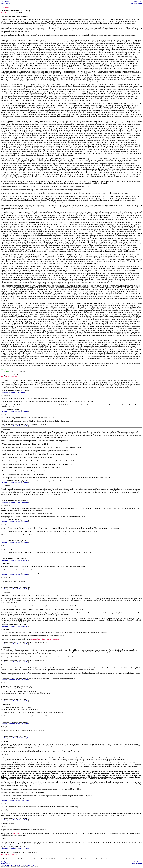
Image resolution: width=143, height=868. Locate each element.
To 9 (19, 589)
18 (1, 799)
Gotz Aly (16, 833)
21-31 (9, 377)
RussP (24, 541)
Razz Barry (26, 642)
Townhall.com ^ (5, 13)
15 (1, 699)
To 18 (19, 848)
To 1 (19, 412)
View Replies (21, 392)
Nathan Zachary (28, 818)
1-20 (5, 377)
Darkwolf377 (26, 424)
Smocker (25, 799)
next (13, 377)
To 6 (19, 575)
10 (1, 587)
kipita (24, 481)
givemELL (25, 501)
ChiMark (26, 699)
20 (1, 847)
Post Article (139, 3)
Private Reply (13, 392)
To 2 (19, 644)
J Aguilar (25, 625)
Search (8, 3)
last (16, 377)
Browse (3, 3)
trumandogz (26, 520)
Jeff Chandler (26, 573)
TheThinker (26, 390)
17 (1, 736)
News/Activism (138, 2)
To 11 (19, 738)
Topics (133, 3)
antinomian (25, 410)
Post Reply (5, 392)
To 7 (19, 560)
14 (1, 678)
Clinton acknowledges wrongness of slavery (45, 639)
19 (1, 818)
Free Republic (5, 2)
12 (1, 642)
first (2, 377)
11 (1, 625)
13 (1, 660)
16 (1, 722)
